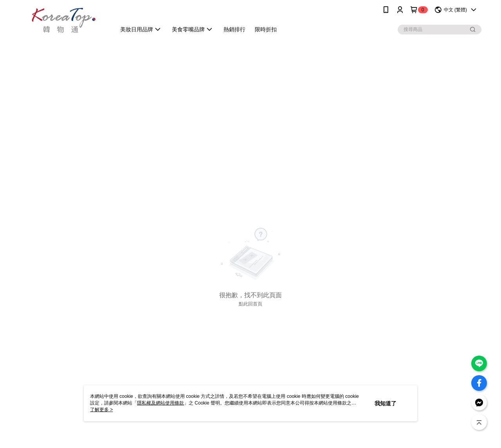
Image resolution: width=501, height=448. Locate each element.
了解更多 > (101, 410)
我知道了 (386, 403)
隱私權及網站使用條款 (160, 403)
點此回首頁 (250, 304)
